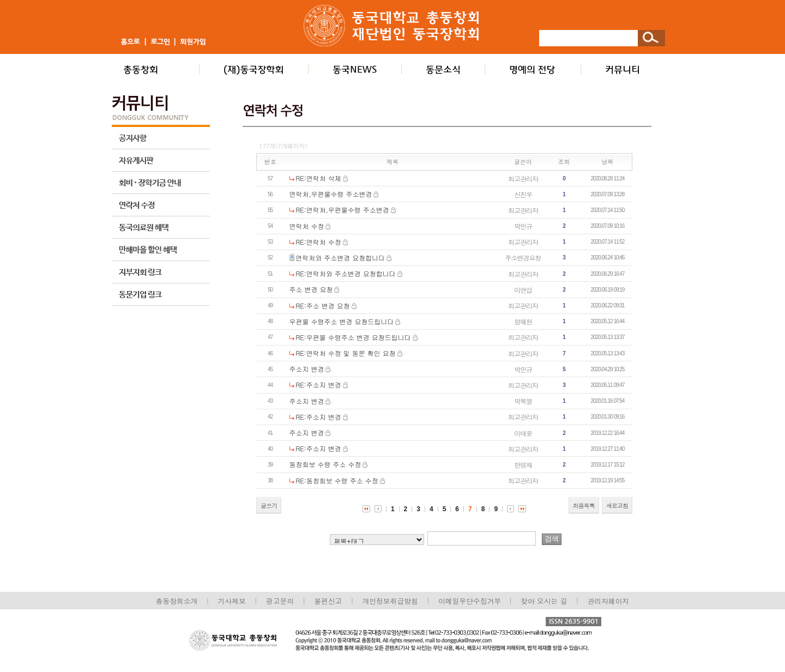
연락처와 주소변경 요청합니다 (340, 258)
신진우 (523, 194)
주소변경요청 (523, 258)
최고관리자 (523, 178)
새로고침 (617, 505)
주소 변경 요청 (311, 289)
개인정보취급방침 (390, 601)
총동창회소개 (177, 601)
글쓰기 (269, 505)
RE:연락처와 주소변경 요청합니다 (346, 273)
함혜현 (523, 321)
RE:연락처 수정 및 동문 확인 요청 (345, 353)
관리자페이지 (609, 601)
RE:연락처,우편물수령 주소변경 (342, 210)
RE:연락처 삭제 (318, 178)
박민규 (523, 226)
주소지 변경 (307, 369)
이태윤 (523, 433)
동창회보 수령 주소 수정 (325, 464)
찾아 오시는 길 (544, 601)
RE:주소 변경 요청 (323, 305)
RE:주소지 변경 (318, 385)
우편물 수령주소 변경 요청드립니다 (342, 321)
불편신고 (328, 601)
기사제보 (232, 601)
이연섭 (523, 290)
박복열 (523, 401)
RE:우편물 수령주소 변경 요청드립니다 (353, 337)
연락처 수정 (307, 226)
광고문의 (280, 601)
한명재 (523, 465)
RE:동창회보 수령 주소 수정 (337, 480)
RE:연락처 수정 (318, 242)
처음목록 (584, 505)
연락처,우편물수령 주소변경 (331, 194)
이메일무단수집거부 (471, 601)
